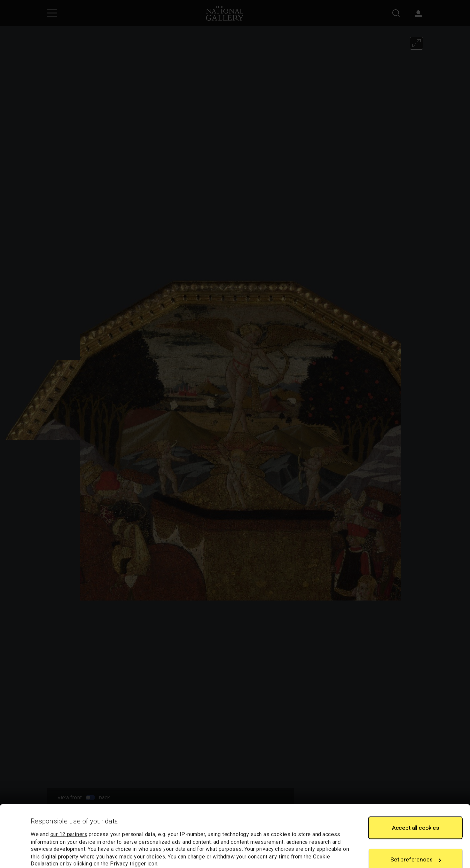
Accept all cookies (416, 781)
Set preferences (416, 813)
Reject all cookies (415, 844)
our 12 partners (69, 788)
